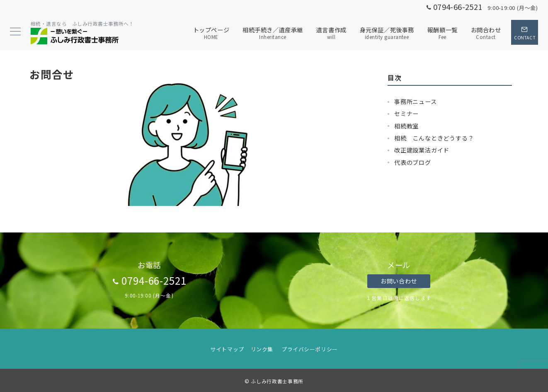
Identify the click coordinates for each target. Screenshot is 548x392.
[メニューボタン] (15, 32)
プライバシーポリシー (309, 349)
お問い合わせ (399, 281)
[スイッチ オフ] (525, 32)
